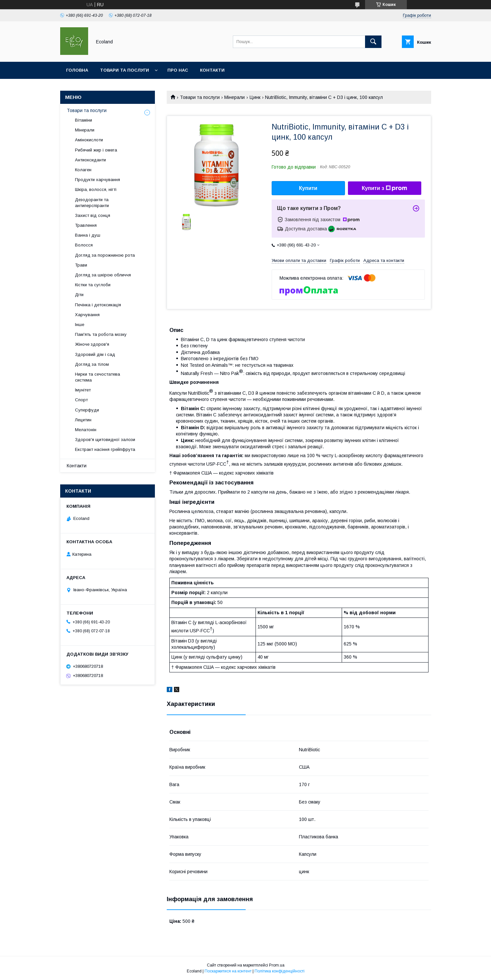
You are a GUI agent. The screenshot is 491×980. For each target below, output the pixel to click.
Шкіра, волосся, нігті (96, 189)
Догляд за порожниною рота (105, 255)
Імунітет (83, 390)
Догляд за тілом (92, 364)
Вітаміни (84, 120)
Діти (79, 295)
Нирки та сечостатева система (98, 377)
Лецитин (83, 420)
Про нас (178, 70)
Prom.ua (277, 965)
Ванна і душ (88, 235)
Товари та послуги (124, 70)
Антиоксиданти (90, 160)
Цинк (255, 97)
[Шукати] (373, 42)
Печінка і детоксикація (98, 305)
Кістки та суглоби (93, 285)
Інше (80, 325)
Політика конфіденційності (280, 971)
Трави (81, 265)
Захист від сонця (93, 215)
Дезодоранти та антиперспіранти (92, 203)
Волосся (84, 245)
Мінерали (234, 97)
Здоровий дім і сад (95, 354)
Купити (308, 188)
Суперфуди (87, 410)
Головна (77, 70)
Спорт (81, 400)
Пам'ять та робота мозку (101, 334)
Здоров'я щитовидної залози (105, 440)
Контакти (212, 70)
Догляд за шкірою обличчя (103, 275)
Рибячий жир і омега (96, 150)
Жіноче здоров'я (92, 344)
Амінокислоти (89, 140)
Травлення (86, 225)
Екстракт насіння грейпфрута (105, 449)
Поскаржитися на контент (228, 971)
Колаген (83, 170)
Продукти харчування (98, 180)
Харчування (87, 315)
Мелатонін (86, 430)
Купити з (384, 188)
